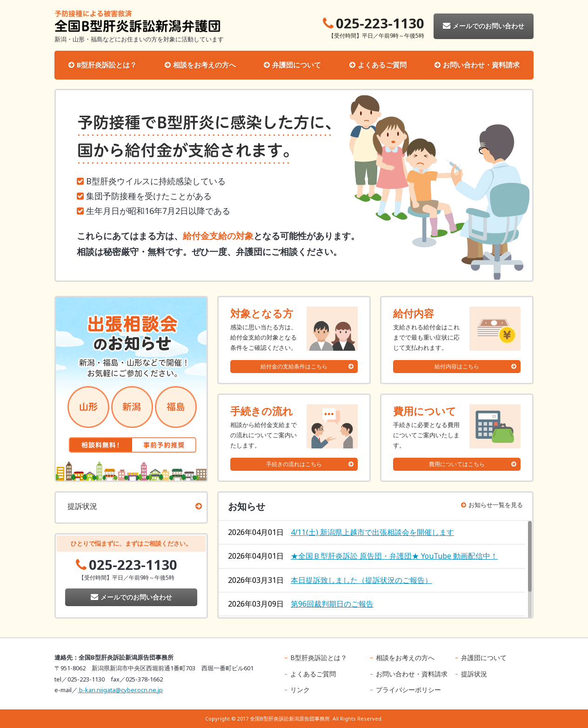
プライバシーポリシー (408, 690)
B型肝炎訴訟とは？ (107, 65)
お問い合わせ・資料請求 (481, 65)
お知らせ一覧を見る (492, 505)
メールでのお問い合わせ (484, 26)
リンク (300, 690)
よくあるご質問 (382, 65)
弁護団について (297, 65)
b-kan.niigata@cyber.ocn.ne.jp (120, 690)
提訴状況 (82, 506)
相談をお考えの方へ (204, 65)
